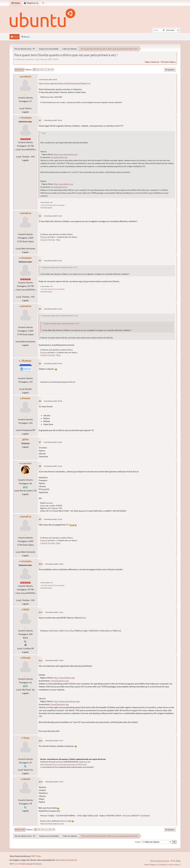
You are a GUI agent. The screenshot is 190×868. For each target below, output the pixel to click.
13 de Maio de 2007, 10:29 (53, 519)
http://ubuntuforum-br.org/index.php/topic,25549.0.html (64, 764)
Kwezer (26, 398)
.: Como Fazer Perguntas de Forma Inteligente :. (53, 205)
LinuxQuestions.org (59, 157)
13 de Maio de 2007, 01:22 (53, 261)
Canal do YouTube (48, 240)
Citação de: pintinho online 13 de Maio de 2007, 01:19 (60, 267)
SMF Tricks (36, 856)
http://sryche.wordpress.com (52, 823)
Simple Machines (34, 864)
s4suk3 (26, 779)
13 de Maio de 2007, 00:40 (48, 80)
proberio (26, 76)
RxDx (26, 609)
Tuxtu (26, 738)
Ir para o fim (19, 70)
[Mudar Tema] (43, 3)
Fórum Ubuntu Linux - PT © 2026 (165, 861)
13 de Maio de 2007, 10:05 (53, 442)
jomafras (26, 213)
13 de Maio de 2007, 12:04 (54, 660)
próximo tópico (168, 62)
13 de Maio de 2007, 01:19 (53, 216)
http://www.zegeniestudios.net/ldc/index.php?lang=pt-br (65, 83)
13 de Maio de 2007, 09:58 (53, 401)
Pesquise (44, 237)
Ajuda (147, 864)
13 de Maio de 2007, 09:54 (53, 364)
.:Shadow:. (26, 361)
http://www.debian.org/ (63, 184)
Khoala (26, 658)
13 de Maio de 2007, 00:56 (53, 120)
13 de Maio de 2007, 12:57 (54, 741)
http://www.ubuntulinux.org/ (66, 154)
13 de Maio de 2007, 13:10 (54, 782)
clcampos (26, 118)
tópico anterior (152, 62)
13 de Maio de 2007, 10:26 (53, 466)
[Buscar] (164, 30)
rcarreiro (26, 463)
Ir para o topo (20, 830)
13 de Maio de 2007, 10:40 (54, 564)
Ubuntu (59, 860)
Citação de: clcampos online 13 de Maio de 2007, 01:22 (60, 316)
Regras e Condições (159, 864)
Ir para (137, 842)
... (45, 70)
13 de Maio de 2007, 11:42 (54, 612)
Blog (58, 240)
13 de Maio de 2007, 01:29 (53, 309)
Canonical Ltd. (71, 860)
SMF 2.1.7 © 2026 (18, 864)
